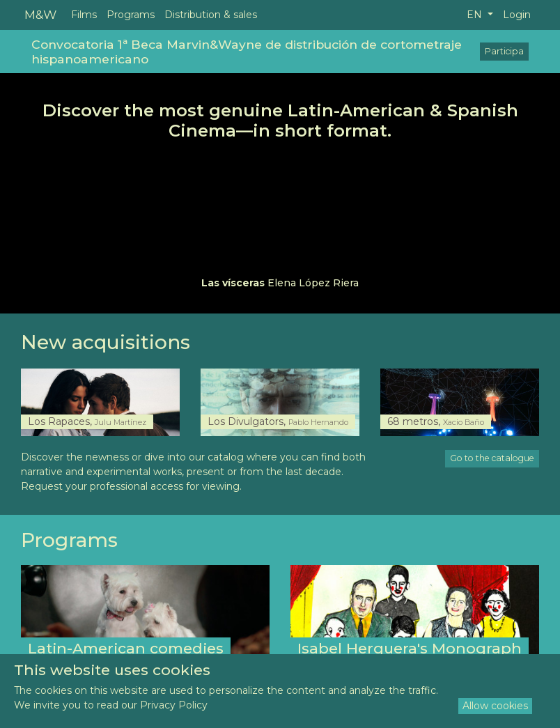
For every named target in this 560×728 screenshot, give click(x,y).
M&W (40, 14)
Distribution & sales (211, 15)
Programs (131, 15)
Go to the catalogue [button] (492, 458)
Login (517, 15)
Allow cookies (495, 706)
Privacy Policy (174, 705)
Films (84, 15)
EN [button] (476, 15)
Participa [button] (504, 51)
